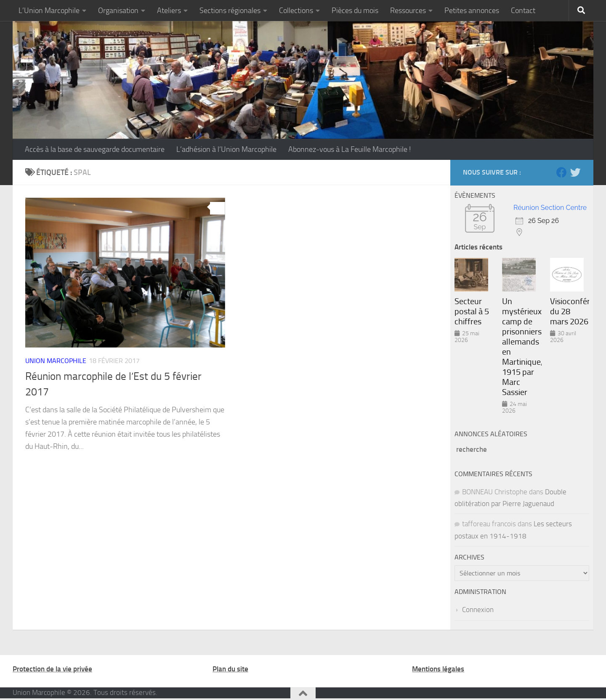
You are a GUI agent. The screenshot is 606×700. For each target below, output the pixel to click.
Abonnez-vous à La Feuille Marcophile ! (350, 149)
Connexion (478, 610)
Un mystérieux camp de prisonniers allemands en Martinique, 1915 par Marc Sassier (522, 347)
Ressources (408, 11)
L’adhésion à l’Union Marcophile (226, 149)
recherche (472, 449)
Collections (296, 11)
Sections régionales (230, 11)
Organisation (118, 11)
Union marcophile (56, 361)
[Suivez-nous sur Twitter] (575, 172)
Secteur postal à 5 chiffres (472, 311)
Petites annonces (472, 11)
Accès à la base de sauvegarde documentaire (95, 149)
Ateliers (169, 11)
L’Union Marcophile (49, 11)
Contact (523, 11)
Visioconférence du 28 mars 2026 (570, 311)
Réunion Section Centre (550, 208)
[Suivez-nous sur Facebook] (562, 172)
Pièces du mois (355, 11)
